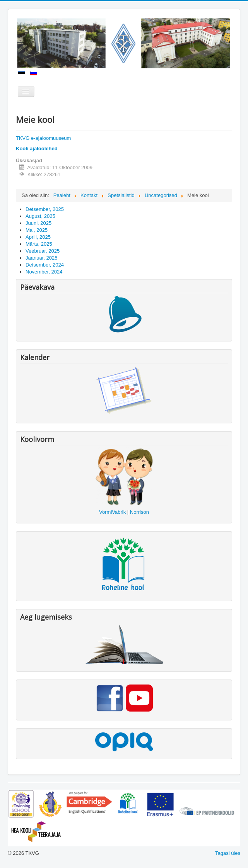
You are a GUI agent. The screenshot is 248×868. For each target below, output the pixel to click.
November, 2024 (44, 272)
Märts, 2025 (39, 244)
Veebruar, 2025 (43, 251)
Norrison (139, 512)
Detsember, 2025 (45, 209)
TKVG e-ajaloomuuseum (43, 138)
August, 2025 (40, 216)
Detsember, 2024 (45, 265)
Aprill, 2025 (38, 237)
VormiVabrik (112, 512)
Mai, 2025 (37, 230)
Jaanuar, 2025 (41, 258)
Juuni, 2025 (38, 223)
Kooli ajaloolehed (37, 149)
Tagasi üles (228, 853)
